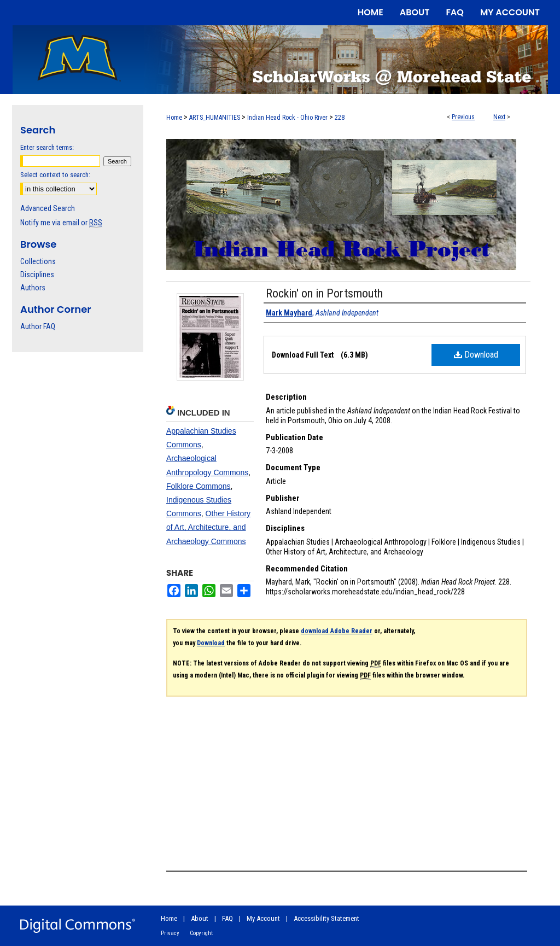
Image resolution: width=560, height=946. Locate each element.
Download (476, 355)
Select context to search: (55, 175)
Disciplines (37, 275)
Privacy (170, 933)
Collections (38, 261)
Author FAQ (38, 326)
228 (340, 118)
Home (174, 118)
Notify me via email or (61, 223)
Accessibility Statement (326, 918)
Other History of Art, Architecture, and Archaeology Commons (208, 527)
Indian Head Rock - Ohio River (287, 118)
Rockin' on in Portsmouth (324, 293)
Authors (33, 288)
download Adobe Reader (337, 631)
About (200, 918)
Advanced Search (48, 208)
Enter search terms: (47, 147)
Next (499, 117)
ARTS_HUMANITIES (215, 118)
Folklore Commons (198, 486)
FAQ (227, 918)
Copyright (201, 933)
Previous (463, 117)
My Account (263, 918)
